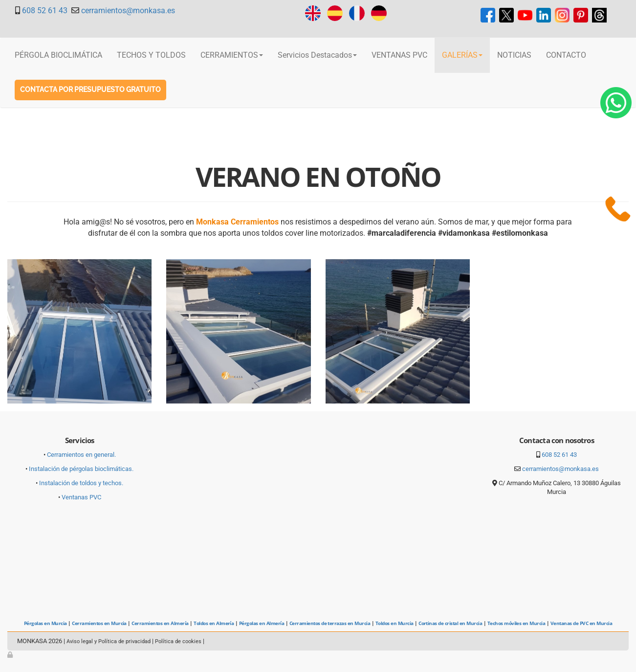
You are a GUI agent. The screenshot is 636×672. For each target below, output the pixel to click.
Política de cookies (178, 641)
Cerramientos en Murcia (99, 623)
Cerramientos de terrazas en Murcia (330, 623)
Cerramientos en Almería (160, 623)
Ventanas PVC (81, 497)
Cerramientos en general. (81, 455)
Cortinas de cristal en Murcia (450, 623)
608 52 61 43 (45, 11)
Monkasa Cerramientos (237, 222)
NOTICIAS (514, 55)
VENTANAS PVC (399, 55)
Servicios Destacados (317, 55)
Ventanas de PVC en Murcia (581, 623)
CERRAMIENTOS (232, 55)
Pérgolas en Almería (262, 623)
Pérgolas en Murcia (45, 623)
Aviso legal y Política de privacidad (109, 641)
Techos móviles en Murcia (516, 623)
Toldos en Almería (214, 623)
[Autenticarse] (11, 655)
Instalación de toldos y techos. (81, 483)
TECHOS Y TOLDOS (151, 55)
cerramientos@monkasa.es (128, 11)
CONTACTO (566, 55)
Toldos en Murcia (395, 623)
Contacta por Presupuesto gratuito (90, 90)
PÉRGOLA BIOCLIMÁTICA (58, 55)
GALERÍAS (462, 55)
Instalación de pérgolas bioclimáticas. (81, 469)
